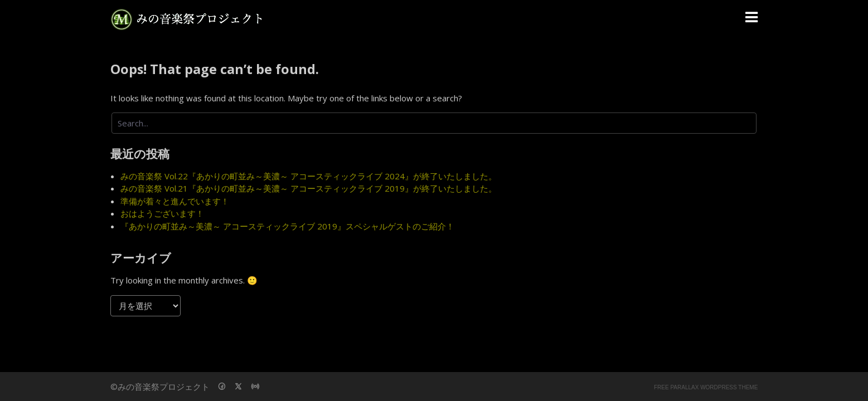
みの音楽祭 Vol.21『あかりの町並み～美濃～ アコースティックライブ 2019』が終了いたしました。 (309, 188)
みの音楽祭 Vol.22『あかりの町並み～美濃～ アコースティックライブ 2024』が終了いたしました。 (309, 176)
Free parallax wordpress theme (706, 387)
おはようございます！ (162, 213)
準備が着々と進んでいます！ (175, 201)
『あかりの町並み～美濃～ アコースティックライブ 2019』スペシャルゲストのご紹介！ (287, 226)
